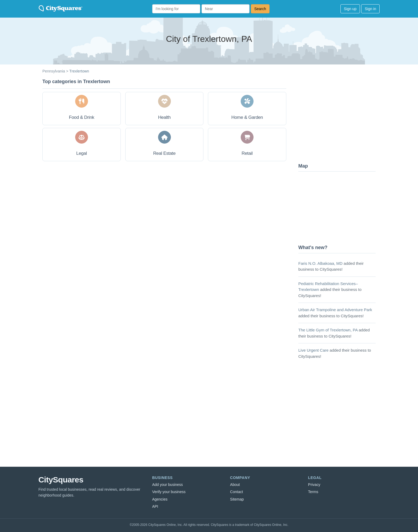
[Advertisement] (338, 119)
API (155, 506)
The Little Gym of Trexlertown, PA (328, 330)
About (235, 485)
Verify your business (169, 492)
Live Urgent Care (313, 350)
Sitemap (237, 499)
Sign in (370, 9)
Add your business (168, 485)
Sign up (350, 9)
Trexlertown (79, 71)
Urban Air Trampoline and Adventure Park (335, 310)
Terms (313, 492)
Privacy (314, 485)
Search (260, 9)
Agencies (160, 499)
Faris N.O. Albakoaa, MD (320, 263)
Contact (236, 492)
